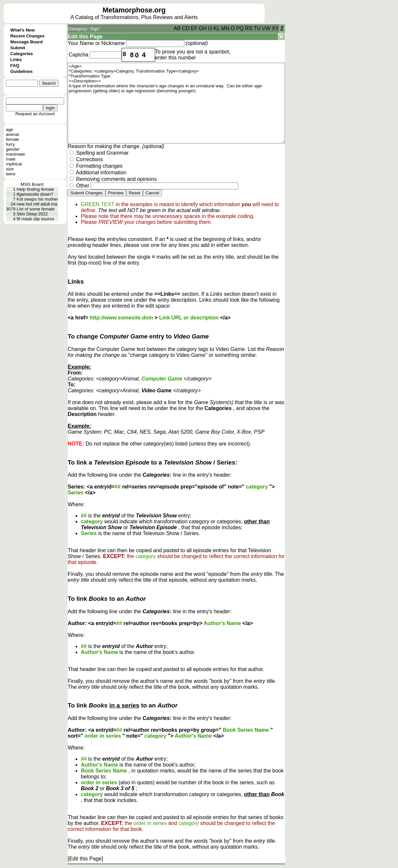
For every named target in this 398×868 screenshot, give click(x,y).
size (10, 169)
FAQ (15, 65)
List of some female (36, 209)
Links (16, 60)
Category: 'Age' (84, 29)
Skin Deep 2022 (32, 214)
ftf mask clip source (35, 219)
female (12, 139)
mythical (14, 164)
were (11, 174)
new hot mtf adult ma (37, 204)
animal (12, 134)
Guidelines (21, 71)
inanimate (15, 154)
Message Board (26, 42)
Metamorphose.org (134, 10)
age (10, 130)
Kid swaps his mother (38, 199)
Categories (22, 54)
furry (10, 144)
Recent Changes (27, 36)
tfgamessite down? (35, 194)
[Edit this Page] (85, 859)
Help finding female (35, 189)
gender (13, 149)
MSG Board (32, 184)
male (11, 159)
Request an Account (35, 114)
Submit (18, 48)
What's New (22, 30)
